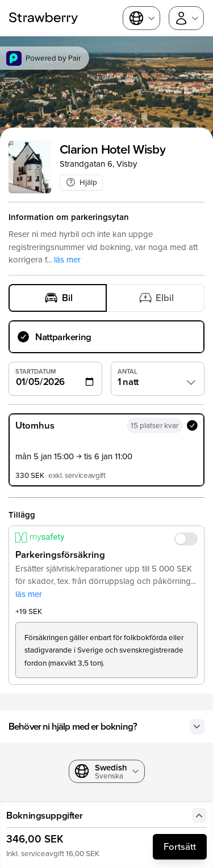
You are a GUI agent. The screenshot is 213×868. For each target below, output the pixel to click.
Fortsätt (180, 846)
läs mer (67, 259)
